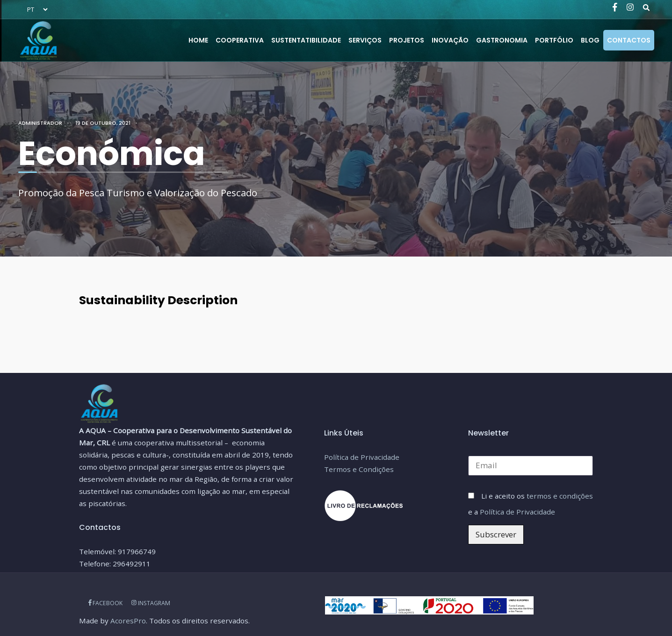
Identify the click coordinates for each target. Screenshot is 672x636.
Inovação (450, 40)
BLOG (590, 40)
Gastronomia (502, 40)
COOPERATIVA (240, 40)
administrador (40, 123)
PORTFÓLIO (554, 40)
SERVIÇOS (365, 40)
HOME (198, 40)
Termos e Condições (359, 469)
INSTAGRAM (151, 603)
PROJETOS (407, 40)
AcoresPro (128, 621)
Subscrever (496, 534)
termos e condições (560, 496)
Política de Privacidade (362, 457)
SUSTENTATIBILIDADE (306, 40)
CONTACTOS (629, 40)
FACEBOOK (106, 603)
